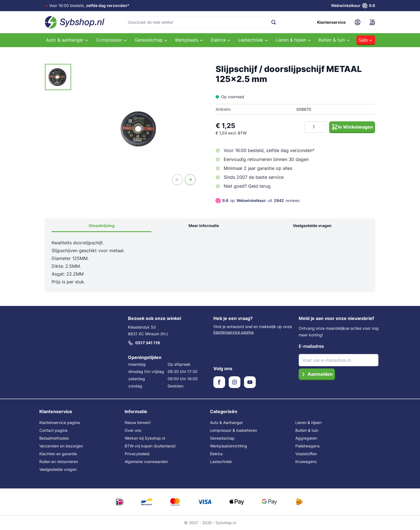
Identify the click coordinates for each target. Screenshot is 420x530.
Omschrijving (102, 226)
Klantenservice (331, 22)
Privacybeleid (137, 454)
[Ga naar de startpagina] (75, 22)
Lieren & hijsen (308, 422)
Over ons (133, 430)
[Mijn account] (358, 22)
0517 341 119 (144, 343)
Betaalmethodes (54, 438)
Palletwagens (307, 446)
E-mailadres (311, 346)
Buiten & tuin (307, 430)
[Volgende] (190, 180)
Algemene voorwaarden (146, 462)
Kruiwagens (306, 462)
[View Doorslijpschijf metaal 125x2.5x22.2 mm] (58, 77)
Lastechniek (221, 462)
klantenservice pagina (233, 332)
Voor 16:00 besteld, (89, 5)
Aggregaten (306, 438)
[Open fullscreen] (139, 129)
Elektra (216, 454)
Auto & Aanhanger (226, 422)
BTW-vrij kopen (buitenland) (150, 446)
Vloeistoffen (306, 454)
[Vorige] (177, 180)
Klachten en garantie (58, 454)
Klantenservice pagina (60, 422)
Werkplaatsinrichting (229, 446)
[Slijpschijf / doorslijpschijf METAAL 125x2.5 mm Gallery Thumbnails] (58, 77)
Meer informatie (204, 226)
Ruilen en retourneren (59, 462)
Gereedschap (222, 438)
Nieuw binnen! (138, 422)
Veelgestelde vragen (312, 226)
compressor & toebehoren (234, 430)
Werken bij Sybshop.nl (145, 438)
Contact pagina (53, 430)
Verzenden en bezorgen (61, 446)
